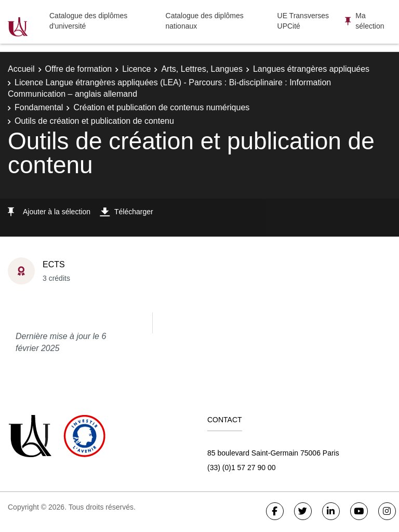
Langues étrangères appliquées (311, 69)
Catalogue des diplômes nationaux (205, 21)
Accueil (21, 69)
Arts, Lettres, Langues (202, 69)
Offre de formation (79, 69)
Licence (136, 69)
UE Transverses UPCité (303, 21)
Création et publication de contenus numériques (161, 107)
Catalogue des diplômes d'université (88, 21)
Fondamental (39, 107)
